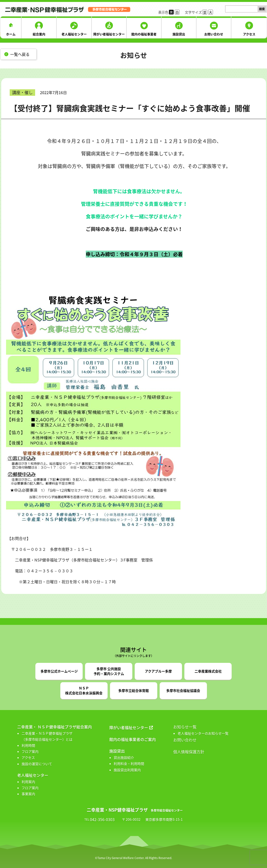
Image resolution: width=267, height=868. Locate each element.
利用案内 (28, 782)
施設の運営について (37, 764)
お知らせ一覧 (185, 727)
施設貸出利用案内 (127, 770)
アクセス (249, 34)
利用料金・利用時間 (129, 763)
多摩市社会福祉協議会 (183, 690)
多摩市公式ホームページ (59, 671)
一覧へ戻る (20, 54)
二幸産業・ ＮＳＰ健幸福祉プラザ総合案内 (55, 727)
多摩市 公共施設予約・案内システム (109, 671)
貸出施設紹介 (124, 757)
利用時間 (28, 745)
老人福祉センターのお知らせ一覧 (203, 733)
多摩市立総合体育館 (133, 690)
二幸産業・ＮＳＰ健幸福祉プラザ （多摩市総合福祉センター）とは (47, 736)
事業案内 (28, 794)
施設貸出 (179, 34)
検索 (262, 9)
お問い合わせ (214, 34)
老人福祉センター (74, 34)
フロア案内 (30, 751)
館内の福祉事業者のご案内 (133, 739)
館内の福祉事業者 (144, 34)
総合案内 (39, 34)
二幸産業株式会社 (208, 671)
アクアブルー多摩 (158, 671)
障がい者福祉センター (109, 34)
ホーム (11, 34)
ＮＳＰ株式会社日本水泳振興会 (84, 690)
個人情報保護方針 (189, 752)
